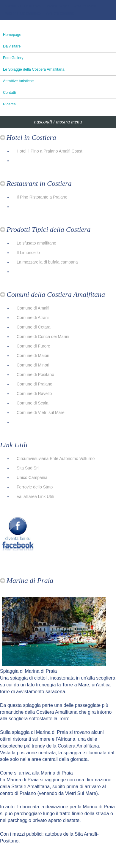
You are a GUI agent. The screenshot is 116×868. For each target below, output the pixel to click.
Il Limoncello (28, 253)
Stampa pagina (57, 6)
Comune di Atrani (33, 318)
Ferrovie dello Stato (35, 487)
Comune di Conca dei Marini (43, 337)
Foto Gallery (13, 58)
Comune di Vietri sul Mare (41, 412)
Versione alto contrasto (23, 13)
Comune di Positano (35, 375)
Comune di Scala (33, 403)
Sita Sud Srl (28, 468)
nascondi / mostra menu (58, 122)
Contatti (9, 93)
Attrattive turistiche (18, 81)
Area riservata (85, 6)
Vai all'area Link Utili (35, 496)
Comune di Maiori (33, 356)
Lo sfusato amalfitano (36, 243)
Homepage (12, 35)
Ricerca (9, 104)
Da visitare (12, 46)
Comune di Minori (33, 365)
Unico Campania (32, 477)
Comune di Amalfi (33, 308)
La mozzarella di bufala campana (47, 262)
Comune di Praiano (35, 384)
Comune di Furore (33, 346)
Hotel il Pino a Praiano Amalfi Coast (50, 151)
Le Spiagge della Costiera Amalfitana (34, 69)
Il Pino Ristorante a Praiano (42, 197)
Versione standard (60, 13)
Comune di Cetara (34, 327)
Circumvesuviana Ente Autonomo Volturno (56, 458)
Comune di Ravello (34, 393)
